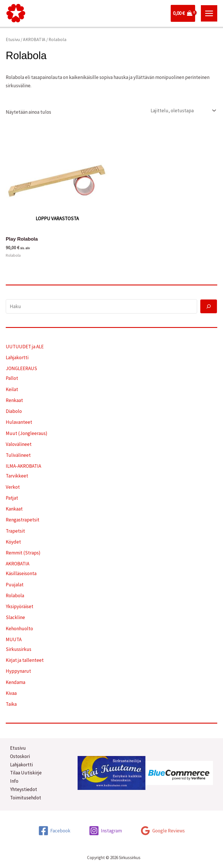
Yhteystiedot (24, 789)
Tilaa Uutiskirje (26, 773)
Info (14, 781)
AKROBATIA (34, 39)
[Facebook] (54, 831)
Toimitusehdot (26, 798)
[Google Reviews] (163, 831)
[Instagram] (105, 831)
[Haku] (209, 306)
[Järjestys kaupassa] (182, 110)
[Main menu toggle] (209, 13)
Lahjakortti (21, 765)
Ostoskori (20, 756)
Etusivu (13, 39)
